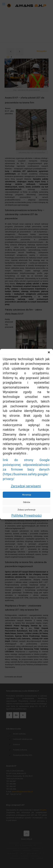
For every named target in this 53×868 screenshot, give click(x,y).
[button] (49, 352)
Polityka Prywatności (26, 515)
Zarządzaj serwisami (26, 486)
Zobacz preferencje (26, 510)
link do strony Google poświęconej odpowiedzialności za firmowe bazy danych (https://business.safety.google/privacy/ (26, 470)
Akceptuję (27, 495)
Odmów (27, 502)
